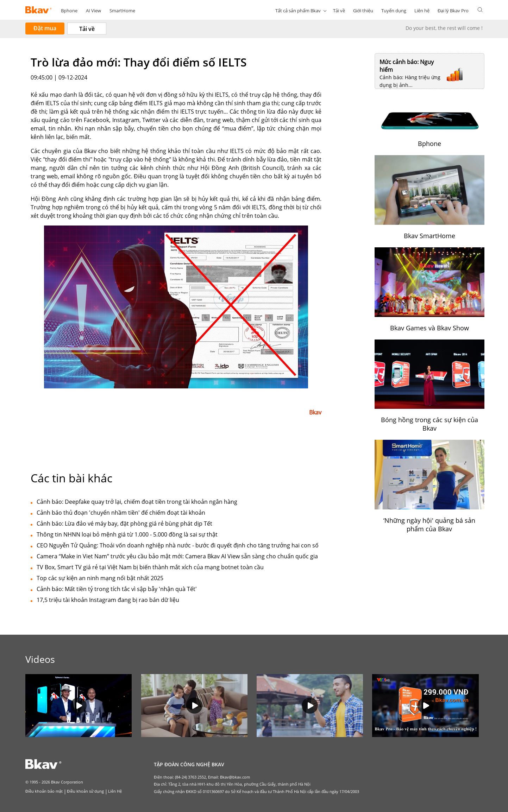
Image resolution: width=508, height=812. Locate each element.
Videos (40, 659)
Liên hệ (422, 11)
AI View (93, 11)
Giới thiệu (363, 11)
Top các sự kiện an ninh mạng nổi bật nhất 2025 (100, 578)
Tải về (339, 11)
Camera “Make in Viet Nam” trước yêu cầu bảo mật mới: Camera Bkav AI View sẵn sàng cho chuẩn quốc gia (177, 556)
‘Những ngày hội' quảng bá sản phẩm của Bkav (429, 525)
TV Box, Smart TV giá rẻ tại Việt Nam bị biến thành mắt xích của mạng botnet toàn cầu (150, 567)
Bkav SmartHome (429, 236)
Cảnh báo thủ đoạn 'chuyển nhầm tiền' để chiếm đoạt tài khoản (121, 513)
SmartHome (122, 11)
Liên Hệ (115, 791)
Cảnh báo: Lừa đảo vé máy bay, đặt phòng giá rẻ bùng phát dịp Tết (124, 524)
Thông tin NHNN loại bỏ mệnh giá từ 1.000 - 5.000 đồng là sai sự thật (127, 534)
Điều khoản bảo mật (44, 791)
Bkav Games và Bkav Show (429, 328)
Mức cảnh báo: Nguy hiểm (407, 66)
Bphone (69, 11)
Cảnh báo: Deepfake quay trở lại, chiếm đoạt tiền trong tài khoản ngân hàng (137, 502)
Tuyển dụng (394, 11)
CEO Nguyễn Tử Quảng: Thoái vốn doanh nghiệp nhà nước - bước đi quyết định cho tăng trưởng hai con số (178, 545)
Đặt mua (45, 28)
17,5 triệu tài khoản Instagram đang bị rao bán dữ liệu (108, 600)
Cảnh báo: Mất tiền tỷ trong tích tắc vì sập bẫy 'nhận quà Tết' (117, 589)
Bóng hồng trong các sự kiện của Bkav (429, 424)
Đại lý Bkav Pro (453, 11)
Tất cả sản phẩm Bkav (298, 11)
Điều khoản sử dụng (85, 791)
